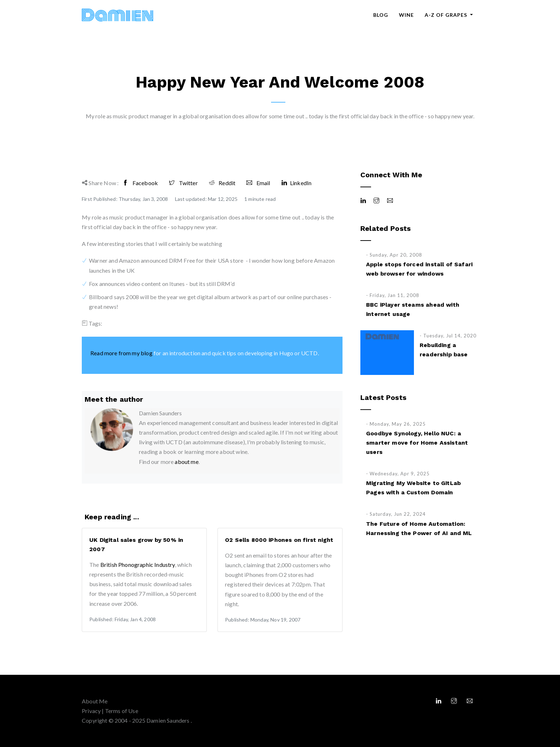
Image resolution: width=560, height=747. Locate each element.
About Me (95, 701)
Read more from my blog (121, 353)
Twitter (183, 183)
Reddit (222, 183)
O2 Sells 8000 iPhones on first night (279, 540)
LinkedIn (297, 183)
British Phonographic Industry (138, 565)
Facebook (140, 183)
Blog (381, 15)
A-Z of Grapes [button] (447, 15)
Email (258, 183)
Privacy (91, 711)
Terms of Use (122, 711)
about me (186, 462)
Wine (406, 15)
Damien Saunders (169, 720)
